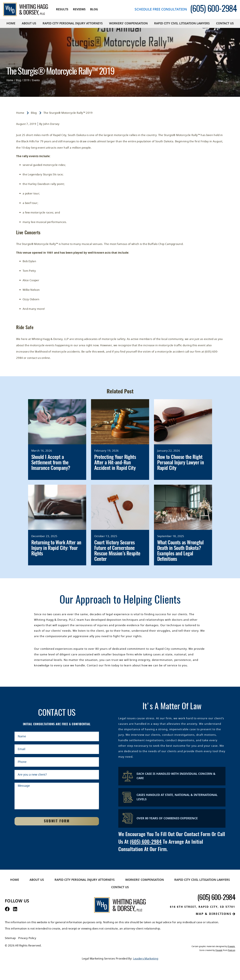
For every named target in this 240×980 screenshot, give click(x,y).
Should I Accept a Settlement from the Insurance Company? (51, 463)
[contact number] (213, 9)
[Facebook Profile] (7, 909)
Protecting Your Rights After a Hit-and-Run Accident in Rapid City (115, 463)
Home (11, 23)
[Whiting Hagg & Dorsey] (26, 9)
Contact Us (225, 23)
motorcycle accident (171, 352)
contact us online (39, 358)
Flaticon (232, 950)
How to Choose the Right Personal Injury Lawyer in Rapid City (181, 463)
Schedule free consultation (161, 9)
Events (36, 80)
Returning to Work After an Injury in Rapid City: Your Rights (56, 548)
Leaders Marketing (146, 959)
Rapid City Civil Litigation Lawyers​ (182, 23)
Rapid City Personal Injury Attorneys (73, 23)
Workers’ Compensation (128, 23)
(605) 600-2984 (146, 842)
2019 (26, 80)
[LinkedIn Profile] (15, 909)
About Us (29, 23)
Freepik (231, 946)
